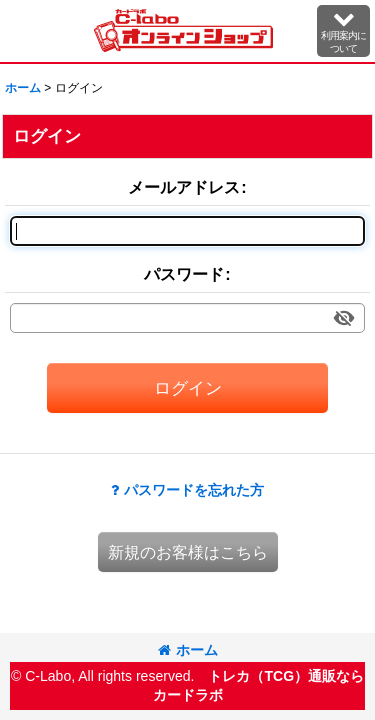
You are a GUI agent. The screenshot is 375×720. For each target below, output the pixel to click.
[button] (343, 31)
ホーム (188, 650)
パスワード (184, 274)
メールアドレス (184, 187)
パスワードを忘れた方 (187, 490)
